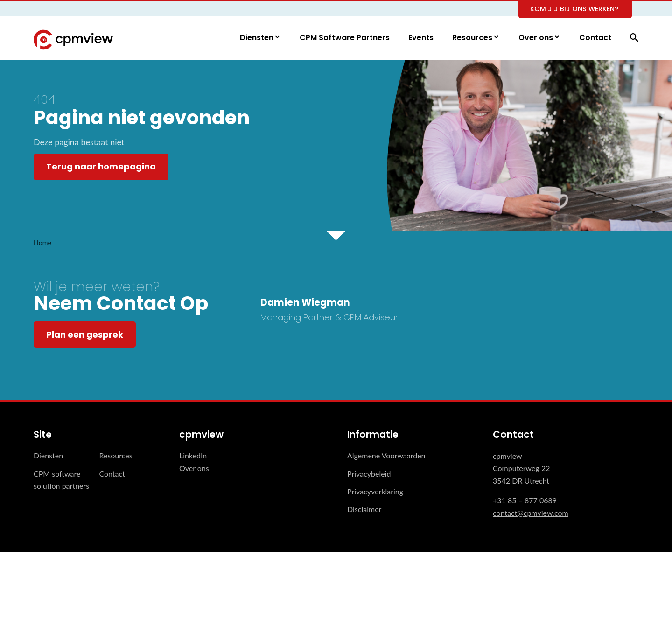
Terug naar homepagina (101, 167)
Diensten (258, 38)
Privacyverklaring (375, 492)
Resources (473, 38)
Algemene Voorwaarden (386, 456)
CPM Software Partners (345, 38)
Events (421, 38)
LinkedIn (193, 456)
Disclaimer (364, 510)
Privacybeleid (369, 474)
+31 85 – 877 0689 (525, 501)
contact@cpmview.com (531, 513)
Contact (595, 38)
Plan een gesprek (85, 334)
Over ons (537, 38)
